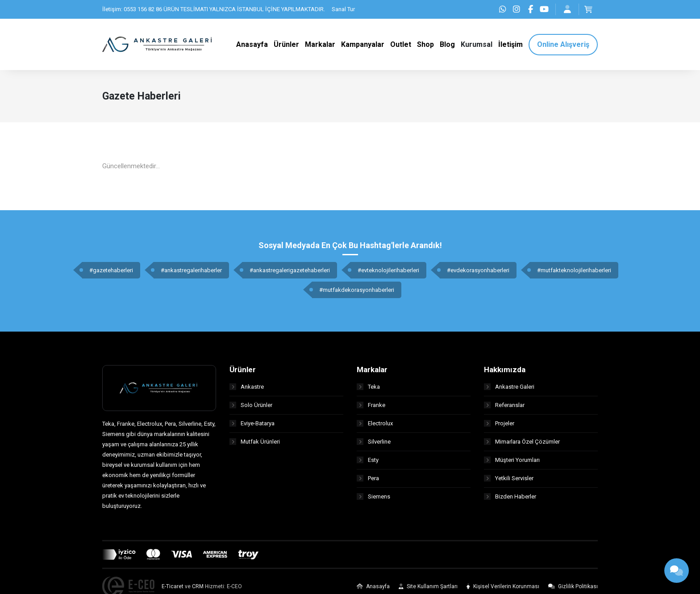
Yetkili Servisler (509, 478)
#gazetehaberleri (111, 270)
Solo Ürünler (251, 405)
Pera (368, 478)
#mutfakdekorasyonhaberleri (357, 290)
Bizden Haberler (510, 496)
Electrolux (375, 423)
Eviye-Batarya (252, 423)
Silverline (374, 442)
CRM (198, 586)
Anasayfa (373, 586)
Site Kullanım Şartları (428, 586)
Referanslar (504, 405)
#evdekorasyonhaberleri (478, 270)
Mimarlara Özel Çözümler (522, 442)
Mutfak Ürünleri (255, 442)
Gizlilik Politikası (573, 586)
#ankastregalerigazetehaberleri (290, 270)
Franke (371, 405)
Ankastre (247, 387)
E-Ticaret (173, 586)
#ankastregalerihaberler (191, 270)
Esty (368, 460)
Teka (368, 387)
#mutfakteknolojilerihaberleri (574, 270)
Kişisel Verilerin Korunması (503, 586)
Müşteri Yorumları (512, 460)
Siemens (373, 496)
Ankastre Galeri (509, 387)
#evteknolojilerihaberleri (388, 270)
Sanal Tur (343, 9)
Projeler (499, 423)
